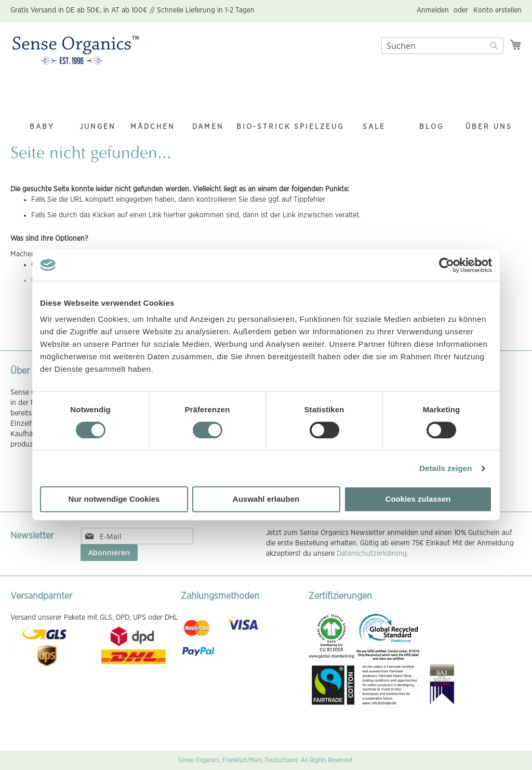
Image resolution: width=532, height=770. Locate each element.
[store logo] (76, 51)
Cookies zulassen (418, 499)
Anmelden (433, 10)
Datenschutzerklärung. (373, 554)
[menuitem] (42, 106)
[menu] (266, 107)
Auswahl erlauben (266, 499)
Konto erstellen (497, 10)
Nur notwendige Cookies (114, 499)
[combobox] (442, 46)
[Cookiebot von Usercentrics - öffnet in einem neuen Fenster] (447, 265)
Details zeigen (445, 468)
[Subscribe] (109, 553)
